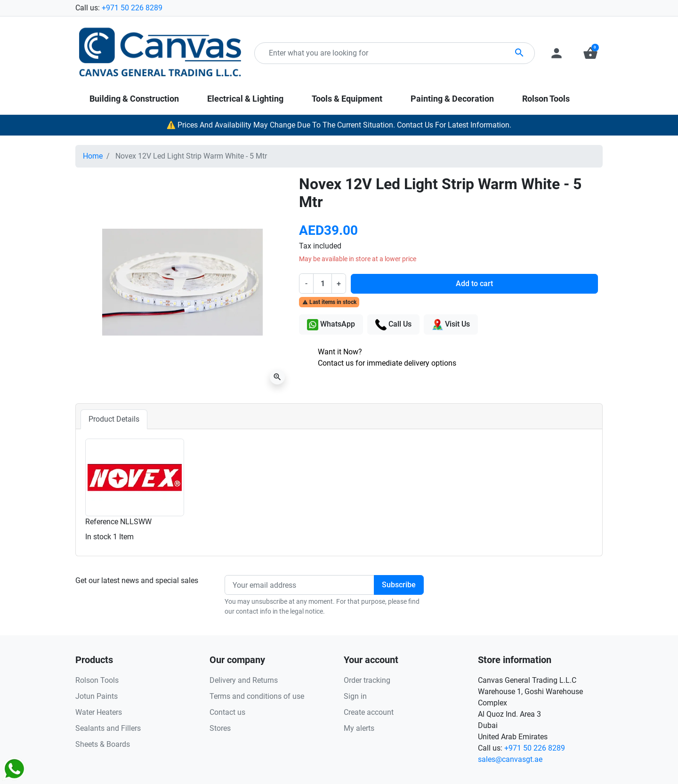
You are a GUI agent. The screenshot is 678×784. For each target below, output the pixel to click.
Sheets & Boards (103, 744)
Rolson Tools (97, 680)
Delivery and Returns (244, 680)
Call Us (393, 325)
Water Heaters (99, 712)
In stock (98, 537)
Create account (369, 712)
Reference (102, 522)
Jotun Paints (97, 696)
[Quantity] (323, 283)
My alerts (359, 728)
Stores (220, 728)
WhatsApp (331, 325)
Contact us (227, 712)
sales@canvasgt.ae (510, 759)
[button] (590, 53)
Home (93, 156)
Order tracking (367, 680)
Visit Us (451, 325)
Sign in (355, 696)
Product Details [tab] (114, 419)
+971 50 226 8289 (132, 8)
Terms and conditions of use (257, 696)
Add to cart (474, 284)
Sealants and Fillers (108, 728)
